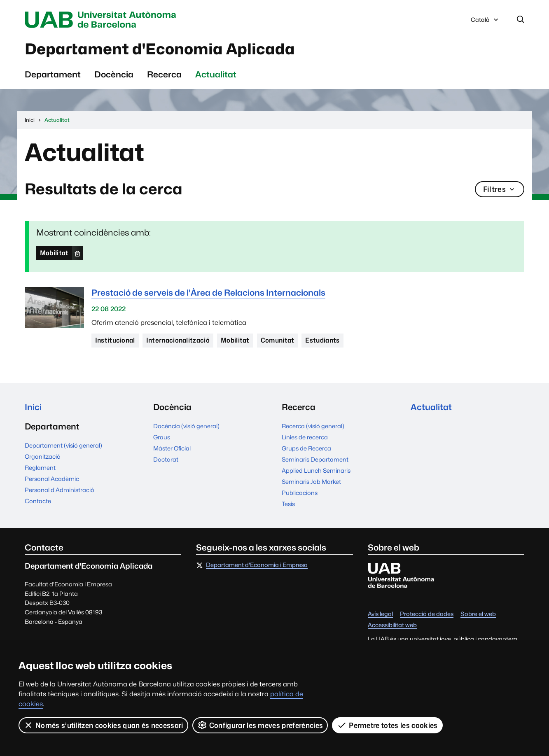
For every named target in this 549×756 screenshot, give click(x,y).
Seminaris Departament (315, 459)
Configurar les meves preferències (260, 725)
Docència (114, 74)
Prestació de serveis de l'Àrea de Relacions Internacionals (208, 293)
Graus (162, 437)
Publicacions (300, 493)
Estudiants (322, 340)
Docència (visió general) (186, 426)
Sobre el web (478, 614)
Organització (43, 456)
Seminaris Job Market (311, 482)
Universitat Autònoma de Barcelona (103, 20)
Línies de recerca (305, 437)
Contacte (38, 501)
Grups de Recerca (306, 448)
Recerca (164, 74)
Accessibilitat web (392, 625)
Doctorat (166, 459)
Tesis (288, 504)
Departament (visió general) (63, 445)
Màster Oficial (172, 448)
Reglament (40, 468)
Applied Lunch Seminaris (316, 470)
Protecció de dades (427, 614)
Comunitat (278, 340)
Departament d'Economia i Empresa (257, 565)
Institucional (115, 340)
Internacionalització (178, 340)
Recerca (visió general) (313, 426)
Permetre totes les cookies (387, 725)
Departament (53, 74)
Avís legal (380, 614)
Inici (33, 407)
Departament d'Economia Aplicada (160, 49)
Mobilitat (54, 253)
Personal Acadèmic (52, 479)
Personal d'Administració (60, 490)
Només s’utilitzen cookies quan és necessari (103, 725)
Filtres (500, 189)
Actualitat (216, 74)
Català (485, 22)
